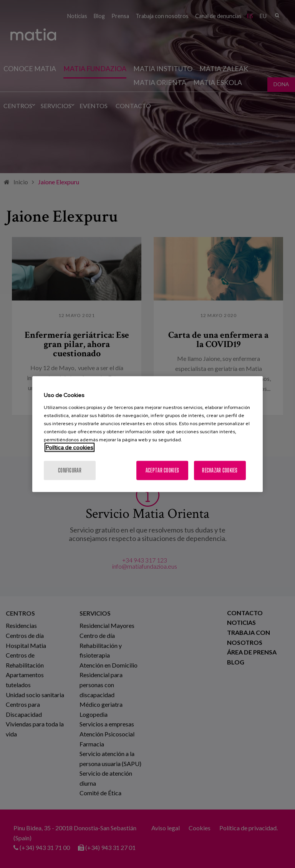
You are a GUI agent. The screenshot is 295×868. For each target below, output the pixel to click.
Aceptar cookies (162, 470)
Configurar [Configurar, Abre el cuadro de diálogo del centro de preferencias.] (70, 470)
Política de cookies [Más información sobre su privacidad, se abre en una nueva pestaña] (70, 447)
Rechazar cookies (220, 470)
